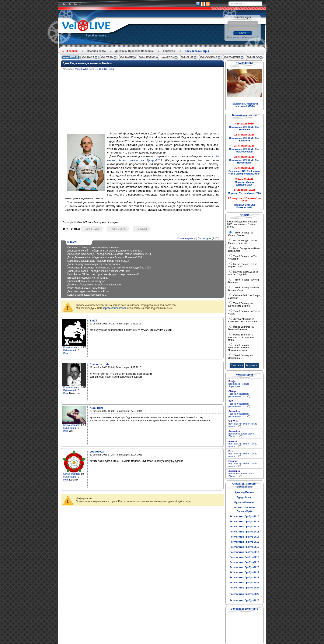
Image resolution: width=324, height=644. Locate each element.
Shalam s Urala (100, 364)
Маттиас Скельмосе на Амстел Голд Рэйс (243, 273)
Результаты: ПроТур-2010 (244, 516)
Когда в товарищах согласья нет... (87, 295)
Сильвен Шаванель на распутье (86, 281)
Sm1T (93, 321)
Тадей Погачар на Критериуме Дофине (241, 305)
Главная (72, 51)
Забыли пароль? (250, 37)
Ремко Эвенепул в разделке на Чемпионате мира (242, 337)
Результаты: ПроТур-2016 (244, 547)
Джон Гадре (93, 229)
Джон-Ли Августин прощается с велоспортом (94, 264)
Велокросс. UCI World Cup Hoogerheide (244, 161)
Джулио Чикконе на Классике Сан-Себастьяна (243, 320)
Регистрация (233, 37)
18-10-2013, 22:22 (105, 69)
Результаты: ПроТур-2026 (244, 600)
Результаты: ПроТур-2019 (244, 562)
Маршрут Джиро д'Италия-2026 (244, 183)
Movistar (142, 229)
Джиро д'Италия (244, 492)
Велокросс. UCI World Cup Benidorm (244, 139)
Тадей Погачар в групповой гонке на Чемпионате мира (240, 348)
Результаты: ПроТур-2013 (244, 532)
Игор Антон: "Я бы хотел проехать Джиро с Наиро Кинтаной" (103, 274)
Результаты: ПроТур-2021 (244, 572)
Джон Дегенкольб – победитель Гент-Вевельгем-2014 (99, 271)
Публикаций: (70, 350)
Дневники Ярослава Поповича (134, 51)
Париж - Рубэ (244, 511)
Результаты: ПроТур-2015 (244, 542)
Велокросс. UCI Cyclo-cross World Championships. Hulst (244, 172)
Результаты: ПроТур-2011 (244, 521)
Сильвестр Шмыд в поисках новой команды (93, 247)
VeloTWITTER (232, 57)
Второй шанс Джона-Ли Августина (88, 278)
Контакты (169, 51)
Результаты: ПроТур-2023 (244, 583)
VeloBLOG (253, 57)
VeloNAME (126, 57)
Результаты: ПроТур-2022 (244, 577)
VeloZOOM (168, 57)
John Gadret (118, 229)
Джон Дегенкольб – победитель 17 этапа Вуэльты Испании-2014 (105, 251)
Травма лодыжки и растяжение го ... (239, 395)
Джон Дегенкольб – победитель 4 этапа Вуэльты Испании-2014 (105, 257)
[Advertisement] (163, 102)
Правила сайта (96, 51)
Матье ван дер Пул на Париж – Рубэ (243, 265)
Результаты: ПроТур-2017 (244, 552)
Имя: (66, 353)
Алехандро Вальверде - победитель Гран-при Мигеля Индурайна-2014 (109, 268)
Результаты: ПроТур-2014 (244, 537)
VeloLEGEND (147, 57)
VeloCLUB (187, 57)
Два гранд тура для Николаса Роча (88, 291)
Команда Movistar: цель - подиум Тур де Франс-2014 (98, 261)
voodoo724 (97, 452)
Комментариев (185, 238)
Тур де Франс (244, 497)
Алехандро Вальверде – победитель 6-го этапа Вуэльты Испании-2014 (109, 254)
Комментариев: (72, 347)
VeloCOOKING (209, 57)
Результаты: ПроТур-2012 (244, 527)
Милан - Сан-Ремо (244, 507)
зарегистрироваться (115, 308)
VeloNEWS (69, 57)
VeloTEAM (107, 57)
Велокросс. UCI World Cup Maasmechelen (244, 150)
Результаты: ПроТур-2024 (244, 588)
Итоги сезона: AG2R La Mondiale (87, 288)
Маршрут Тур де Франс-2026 (244, 193)
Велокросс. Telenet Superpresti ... (239, 385)
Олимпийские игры (197, 51)
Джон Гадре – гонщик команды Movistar (88, 63)
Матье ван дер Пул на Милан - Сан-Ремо (243, 242)
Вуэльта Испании (244, 502)
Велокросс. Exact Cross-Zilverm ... (242, 435)
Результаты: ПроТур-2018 (244, 557)
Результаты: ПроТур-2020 (244, 567)
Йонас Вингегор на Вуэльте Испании (241, 328)
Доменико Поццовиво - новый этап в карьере (94, 285)
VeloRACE (88, 57)
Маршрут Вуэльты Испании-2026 (244, 206)
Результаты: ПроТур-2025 (244, 594)
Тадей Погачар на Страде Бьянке (241, 234)
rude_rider (97, 408)
